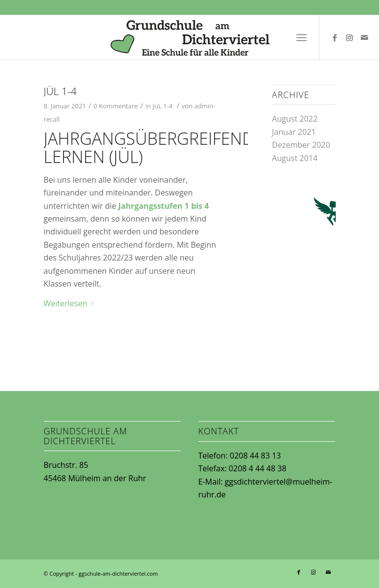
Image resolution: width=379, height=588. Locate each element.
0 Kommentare (116, 106)
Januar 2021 (294, 132)
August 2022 (295, 119)
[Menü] (301, 37)
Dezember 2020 (301, 145)
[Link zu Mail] (364, 37)
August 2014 (295, 158)
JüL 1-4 (60, 91)
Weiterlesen (71, 303)
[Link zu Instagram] (349, 37)
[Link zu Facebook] (335, 37)
